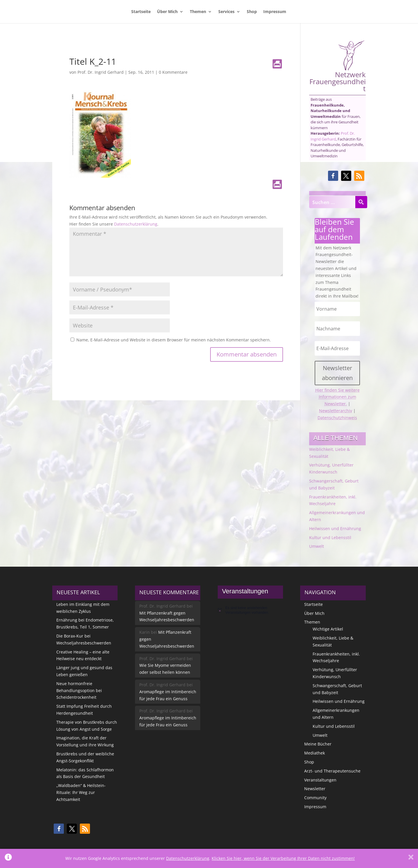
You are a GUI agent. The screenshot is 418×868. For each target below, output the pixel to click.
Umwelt (317, 546)
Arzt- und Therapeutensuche (332, 771)
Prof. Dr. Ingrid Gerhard (101, 72)
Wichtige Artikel (328, 629)
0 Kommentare (173, 72)
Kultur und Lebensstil (330, 537)
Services (226, 12)
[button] (333, 176)
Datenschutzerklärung (136, 224)
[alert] (250, 610)
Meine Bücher (318, 744)
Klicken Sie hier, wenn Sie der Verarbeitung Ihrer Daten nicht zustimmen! (283, 858)
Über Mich (167, 12)
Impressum (275, 12)
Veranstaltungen (320, 780)
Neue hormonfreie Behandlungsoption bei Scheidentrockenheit (79, 690)
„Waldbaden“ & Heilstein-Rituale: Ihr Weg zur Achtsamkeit (81, 792)
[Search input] (332, 202)
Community (315, 798)
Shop (252, 12)
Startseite (141, 12)
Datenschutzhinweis (337, 418)
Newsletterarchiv (336, 411)
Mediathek (315, 753)
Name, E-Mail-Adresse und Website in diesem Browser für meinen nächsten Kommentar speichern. (174, 340)
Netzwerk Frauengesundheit (338, 66)
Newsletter (315, 789)
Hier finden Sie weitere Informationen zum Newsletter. (337, 397)
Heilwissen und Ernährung (335, 528)
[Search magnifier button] (361, 202)
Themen (198, 12)
